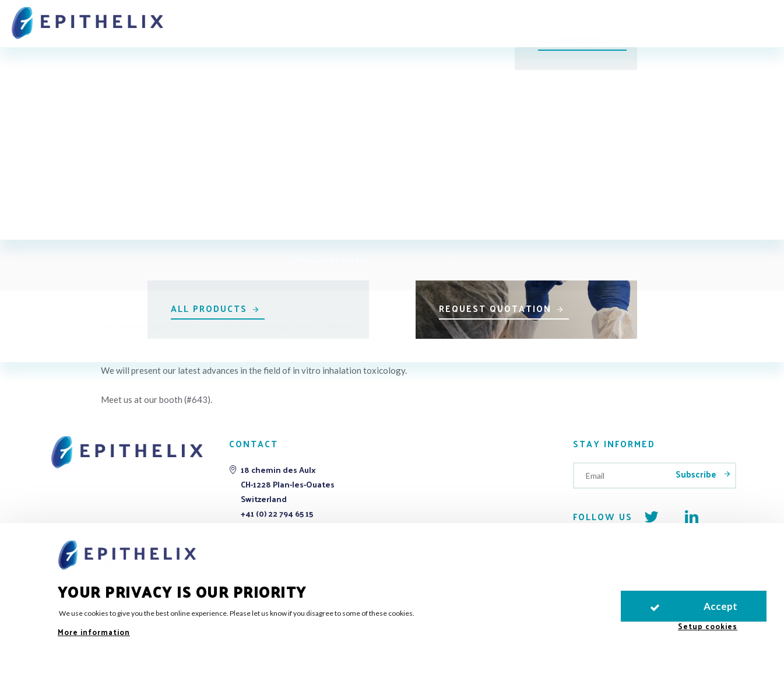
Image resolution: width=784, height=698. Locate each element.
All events (398, 101)
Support (468, 19)
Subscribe (697, 474)
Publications (540, 19)
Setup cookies (708, 626)
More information (94, 632)
